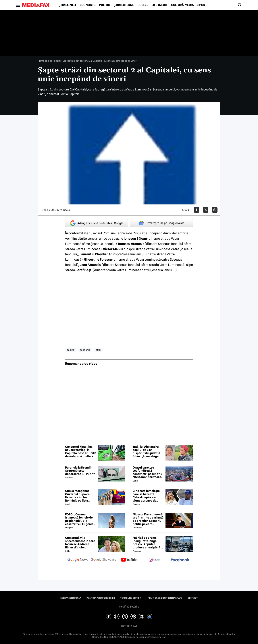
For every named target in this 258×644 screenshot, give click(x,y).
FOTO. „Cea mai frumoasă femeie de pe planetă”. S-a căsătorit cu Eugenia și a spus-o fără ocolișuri (79, 519)
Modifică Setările (129, 607)
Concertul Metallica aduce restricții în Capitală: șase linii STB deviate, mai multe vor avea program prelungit (81, 452)
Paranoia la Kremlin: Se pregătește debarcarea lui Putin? (80, 471)
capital (71, 350)
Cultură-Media (182, 5)
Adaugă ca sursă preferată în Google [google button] (97, 223)
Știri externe (124, 5)
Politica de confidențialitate (165, 598)
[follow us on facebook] (180, 560)
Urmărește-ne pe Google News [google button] (161, 223)
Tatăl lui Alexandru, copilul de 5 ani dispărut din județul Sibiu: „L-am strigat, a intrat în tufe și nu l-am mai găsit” (148, 452)
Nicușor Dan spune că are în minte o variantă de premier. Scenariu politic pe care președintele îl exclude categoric (148, 519)
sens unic (85, 350)
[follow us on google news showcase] (103, 560)
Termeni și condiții (131, 598)
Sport (202, 5)
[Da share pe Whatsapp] (215, 210)
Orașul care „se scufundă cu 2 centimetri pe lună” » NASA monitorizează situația (147, 472)
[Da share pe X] (206, 210)
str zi (98, 350)
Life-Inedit (160, 5)
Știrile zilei (67, 5)
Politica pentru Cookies (101, 598)
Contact (193, 598)
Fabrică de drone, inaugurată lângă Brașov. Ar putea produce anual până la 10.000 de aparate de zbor (148, 543)
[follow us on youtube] (129, 560)
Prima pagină (45, 61)
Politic (105, 5)
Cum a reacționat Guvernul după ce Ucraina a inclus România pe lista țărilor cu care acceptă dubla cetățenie (77, 496)
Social (143, 5)
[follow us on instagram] (155, 560)
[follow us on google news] (78, 560)
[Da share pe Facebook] (197, 210)
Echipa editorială (71, 598)
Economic (88, 5)
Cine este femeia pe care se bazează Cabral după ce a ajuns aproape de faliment (146, 496)
